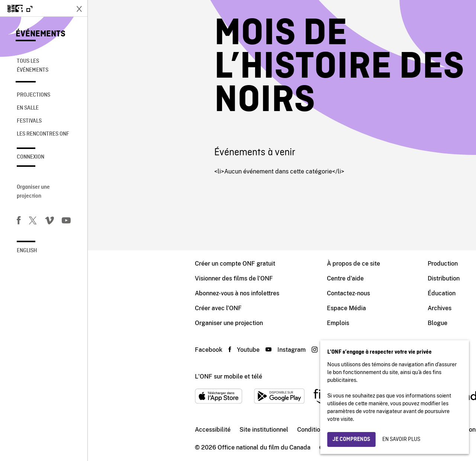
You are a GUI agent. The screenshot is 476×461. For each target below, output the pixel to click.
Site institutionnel (176, 430)
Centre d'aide (258, 278)
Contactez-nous (261, 293)
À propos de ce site (266, 264)
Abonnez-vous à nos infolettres (149, 293)
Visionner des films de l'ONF (146, 278)
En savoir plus (401, 439)
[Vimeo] (49, 222)
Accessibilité (125, 430)
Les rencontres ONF (43, 134)
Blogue (350, 323)
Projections (33, 95)
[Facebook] (19, 222)
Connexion (30, 157)
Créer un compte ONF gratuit (147, 264)
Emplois (250, 323)
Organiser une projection (33, 192)
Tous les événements (33, 66)
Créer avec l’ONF (131, 308)
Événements (41, 34)
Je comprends (351, 439)
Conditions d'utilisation (241, 430)
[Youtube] (66, 222)
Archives (352, 308)
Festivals (29, 121)
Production (355, 264)
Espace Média (259, 308)
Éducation (354, 293)
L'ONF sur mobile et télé (141, 376)
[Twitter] (33, 222)
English (27, 251)
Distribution (356, 278)
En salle (28, 108)
